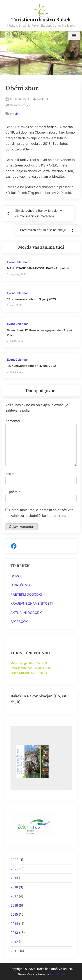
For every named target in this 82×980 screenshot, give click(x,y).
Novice (15, 114)
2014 (14, 924)
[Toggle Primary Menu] (74, 36)
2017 (14, 896)
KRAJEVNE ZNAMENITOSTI (32, 603)
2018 (14, 887)
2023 (15, 860)
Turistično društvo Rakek (41, 20)
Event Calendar (17, 262)
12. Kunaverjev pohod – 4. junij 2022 (31, 366)
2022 (14, 869)
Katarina (42, 98)
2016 (14, 905)
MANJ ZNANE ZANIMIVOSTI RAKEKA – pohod (38, 268)
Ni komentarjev (20, 105)
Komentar (14, 421)
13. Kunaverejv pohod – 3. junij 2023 (31, 299)
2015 (14, 914)
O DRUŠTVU (20, 585)
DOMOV (17, 576)
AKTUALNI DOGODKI (27, 613)
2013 (14, 933)
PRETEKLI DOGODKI (26, 594)
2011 (14, 951)
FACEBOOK (19, 622)
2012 (14, 942)
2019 (14, 878)
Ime (10, 474)
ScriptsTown (57, 974)
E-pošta (13, 492)
